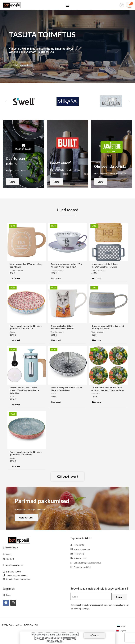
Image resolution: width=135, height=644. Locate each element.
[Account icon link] (122, 5)
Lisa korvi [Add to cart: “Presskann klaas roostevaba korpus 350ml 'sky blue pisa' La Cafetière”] (15, 404)
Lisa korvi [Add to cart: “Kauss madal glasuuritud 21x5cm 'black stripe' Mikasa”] (56, 402)
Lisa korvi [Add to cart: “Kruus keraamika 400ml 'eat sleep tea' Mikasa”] (15, 278)
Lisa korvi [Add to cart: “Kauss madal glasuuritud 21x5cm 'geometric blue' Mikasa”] (15, 340)
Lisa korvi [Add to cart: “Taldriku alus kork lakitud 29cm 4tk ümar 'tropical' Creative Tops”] (97, 402)
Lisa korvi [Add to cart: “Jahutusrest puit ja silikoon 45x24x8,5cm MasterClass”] (97, 278)
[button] (6, 101)
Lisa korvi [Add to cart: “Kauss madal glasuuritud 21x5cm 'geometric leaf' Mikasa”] (15, 466)
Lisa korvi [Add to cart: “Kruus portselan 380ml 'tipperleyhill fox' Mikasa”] (56, 340)
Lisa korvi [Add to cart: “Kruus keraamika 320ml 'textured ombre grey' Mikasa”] (97, 340)
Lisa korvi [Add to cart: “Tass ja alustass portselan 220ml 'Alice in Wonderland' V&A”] (56, 278)
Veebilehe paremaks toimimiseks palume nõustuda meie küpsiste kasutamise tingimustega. (55, 638)
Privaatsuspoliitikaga (80, 609)
